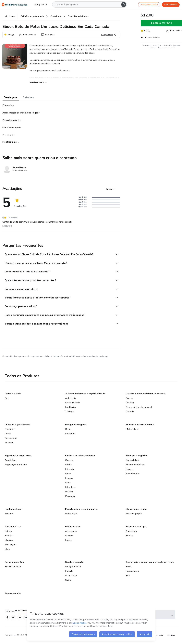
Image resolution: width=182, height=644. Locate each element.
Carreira (130, 398)
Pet (7, 398)
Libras (68, 483)
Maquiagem (10, 545)
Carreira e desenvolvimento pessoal (146, 394)
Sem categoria (13, 593)
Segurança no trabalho (16, 465)
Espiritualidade (73, 403)
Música (69, 540)
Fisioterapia (71, 576)
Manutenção (71, 514)
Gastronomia (11, 438)
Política (69, 492)
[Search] (124, 5)
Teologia (70, 412)
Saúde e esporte (74, 562)
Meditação (70, 407)
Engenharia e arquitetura (18, 456)
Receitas (9, 443)
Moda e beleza (13, 527)
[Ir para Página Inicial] (15, 5)
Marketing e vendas (136, 509)
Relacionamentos (14, 562)
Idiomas (69, 478)
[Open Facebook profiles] (7, 618)
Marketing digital (134, 514)
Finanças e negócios (137, 456)
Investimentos (133, 474)
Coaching (130, 403)
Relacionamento (13, 567)
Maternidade (132, 429)
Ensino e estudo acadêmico (80, 456)
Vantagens (11, 97)
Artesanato (71, 531)
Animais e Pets (13, 394)
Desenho (70, 536)
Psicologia (70, 496)
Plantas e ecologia (136, 527)
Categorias (40, 5)
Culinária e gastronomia (18, 425)
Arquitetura (10, 460)
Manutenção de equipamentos (82, 509)
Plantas (130, 536)
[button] (58, 255)
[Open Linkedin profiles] (20, 618)
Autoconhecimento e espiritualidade (85, 394)
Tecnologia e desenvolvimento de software (150, 562)
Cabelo (8, 531)
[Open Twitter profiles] (13, 618)
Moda (7, 549)
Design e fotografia (76, 425)
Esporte (69, 571)
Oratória (130, 412)
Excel (129, 567)
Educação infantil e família (140, 425)
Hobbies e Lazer (13, 509)
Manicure (9, 540)
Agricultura (131, 531)
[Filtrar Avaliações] (111, 189)
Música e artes (73, 527)
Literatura (70, 487)
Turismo (9, 514)
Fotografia (70, 434)
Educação (70, 469)
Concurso (70, 460)
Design (69, 429)
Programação (132, 571)
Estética (9, 536)
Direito (69, 465)
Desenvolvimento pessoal (139, 407)
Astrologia (71, 398)
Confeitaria (10, 429)
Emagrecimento (73, 567)
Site (128, 576)
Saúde (68, 580)
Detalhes (28, 97)
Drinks (8, 434)
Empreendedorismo (135, 465)
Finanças (130, 469)
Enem (68, 474)
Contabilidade (133, 460)
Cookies (171, 635)
